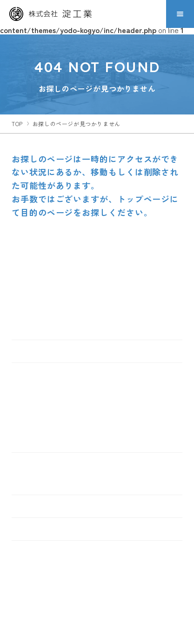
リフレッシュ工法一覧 (56, 425)
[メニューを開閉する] (180, 14)
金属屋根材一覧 (45, 393)
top (17, 124)
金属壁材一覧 (41, 409)
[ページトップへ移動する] (177, 280)
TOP (23, 351)
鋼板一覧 (34, 440)
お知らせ (31, 529)
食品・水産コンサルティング (67, 483)
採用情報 (31, 552)
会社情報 (31, 506)
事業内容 (31, 464)
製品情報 (31, 374)
